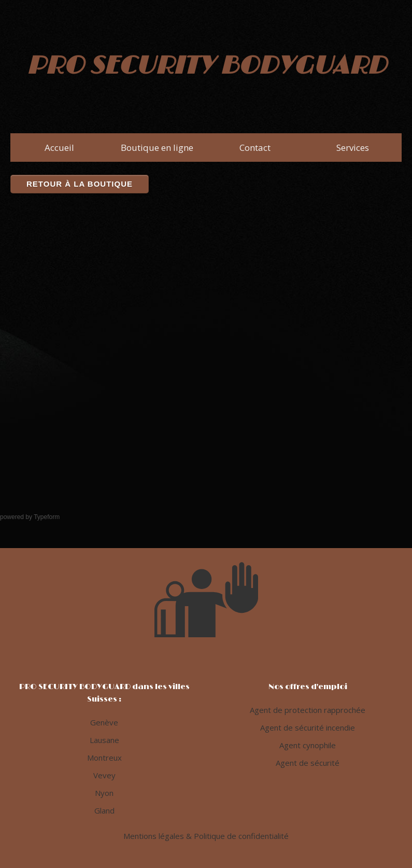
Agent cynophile (308, 745)
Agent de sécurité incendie (308, 727)
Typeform (47, 517)
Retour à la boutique (80, 184)
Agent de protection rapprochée (308, 710)
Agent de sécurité (308, 763)
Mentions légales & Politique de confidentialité (206, 836)
